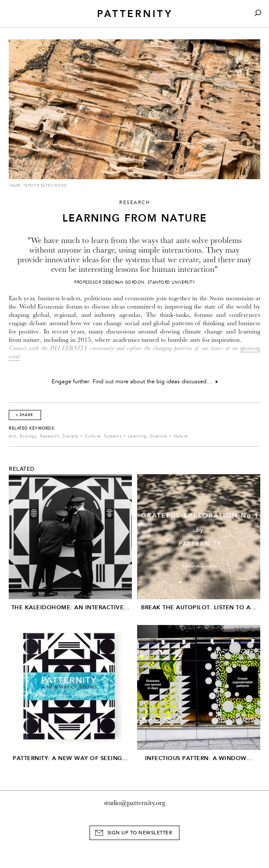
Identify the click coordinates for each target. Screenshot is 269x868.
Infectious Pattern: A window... (199, 758)
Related (22, 469)
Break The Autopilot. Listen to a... (199, 607)
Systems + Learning (125, 436)
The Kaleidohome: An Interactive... (71, 607)
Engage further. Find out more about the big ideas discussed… (135, 382)
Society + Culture (82, 436)
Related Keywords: (32, 428)
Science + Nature (169, 436)
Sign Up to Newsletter (140, 833)
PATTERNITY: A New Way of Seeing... (70, 758)
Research (50, 436)
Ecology (28, 436)
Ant (13, 436)
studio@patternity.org (135, 803)
